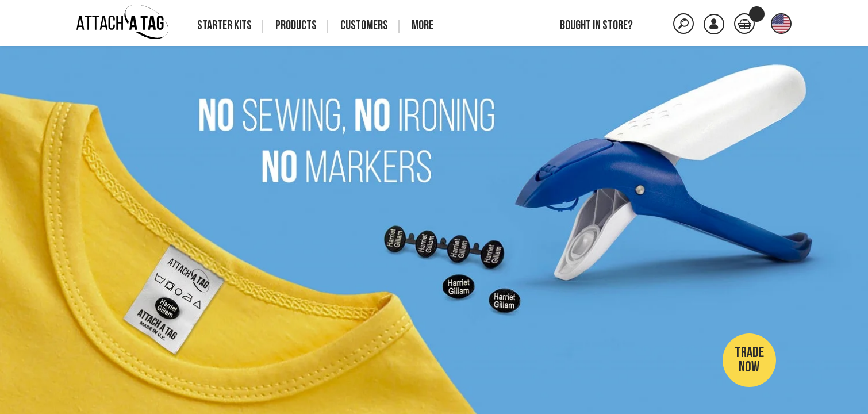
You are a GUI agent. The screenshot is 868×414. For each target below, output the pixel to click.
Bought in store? (596, 26)
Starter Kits (224, 26)
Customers (364, 26)
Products (296, 26)
